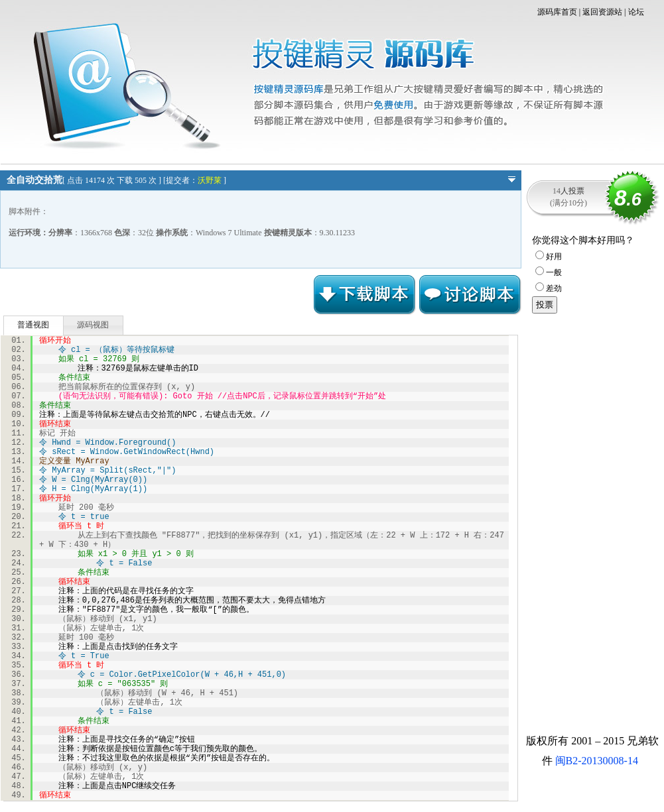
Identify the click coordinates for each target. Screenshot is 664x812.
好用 (549, 257)
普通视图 (33, 325)
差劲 (549, 288)
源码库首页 (557, 12)
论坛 (636, 12)
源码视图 (93, 325)
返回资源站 (602, 12)
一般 (549, 272)
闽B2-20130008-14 (597, 761)
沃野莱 (210, 180)
